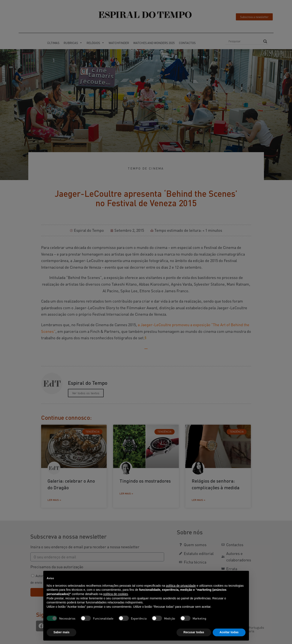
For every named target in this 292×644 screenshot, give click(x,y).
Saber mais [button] (62, 632)
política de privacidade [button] (181, 586)
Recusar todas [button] (194, 632)
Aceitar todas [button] (229, 632)
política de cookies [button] (116, 594)
